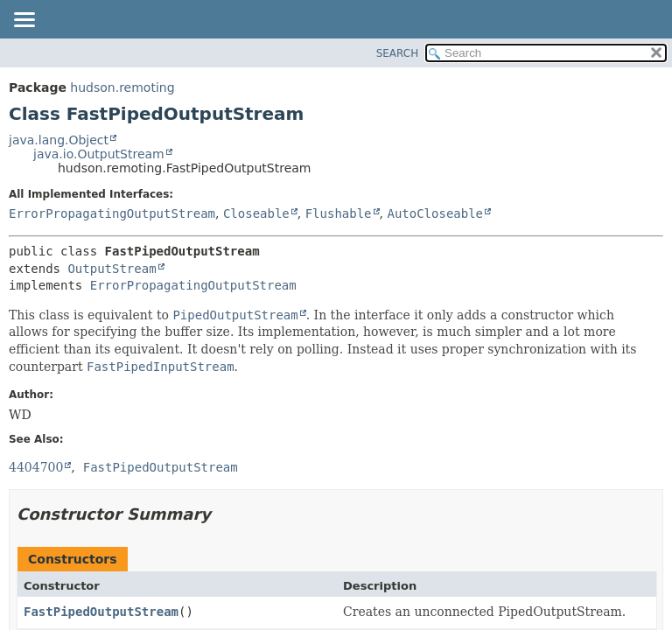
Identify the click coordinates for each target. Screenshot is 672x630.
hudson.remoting (122, 87)
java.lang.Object (59, 140)
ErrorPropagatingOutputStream (112, 213)
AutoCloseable (435, 213)
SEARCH (398, 53)
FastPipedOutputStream (101, 612)
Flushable (339, 213)
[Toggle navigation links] (24, 21)
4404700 (36, 467)
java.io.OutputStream (99, 154)
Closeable (256, 213)
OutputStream (112, 269)
